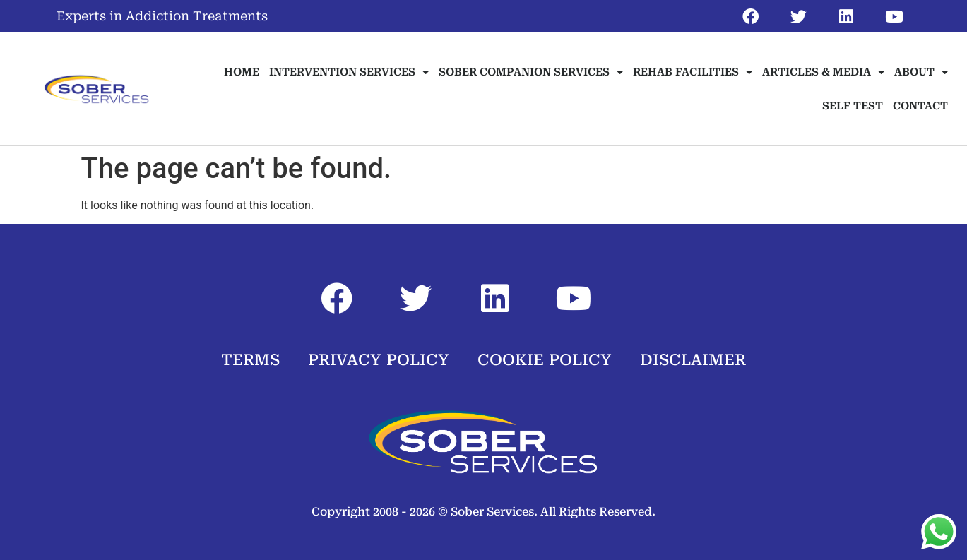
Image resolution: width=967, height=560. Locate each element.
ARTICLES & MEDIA (823, 72)
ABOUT (921, 72)
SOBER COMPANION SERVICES (531, 72)
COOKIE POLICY (545, 360)
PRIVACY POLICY (379, 360)
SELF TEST (853, 106)
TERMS (250, 360)
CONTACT (920, 106)
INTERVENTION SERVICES (349, 72)
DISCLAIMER (693, 360)
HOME (242, 72)
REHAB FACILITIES (693, 72)
